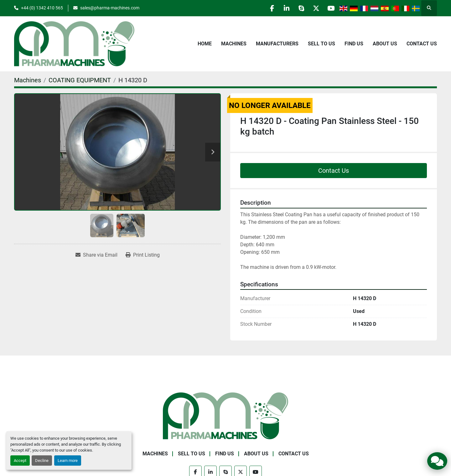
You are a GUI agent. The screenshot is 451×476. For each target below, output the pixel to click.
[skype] (298, 8)
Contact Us (422, 44)
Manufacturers (277, 44)
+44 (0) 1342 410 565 (42, 8)
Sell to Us (321, 44)
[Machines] (28, 80)
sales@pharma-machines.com (110, 8)
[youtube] (330, 8)
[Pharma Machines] (225, 415)
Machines (234, 44)
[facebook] (266, 8)
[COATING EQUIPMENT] (80, 80)
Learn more (68, 461)
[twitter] (314, 8)
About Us (385, 44)
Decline (42, 461)
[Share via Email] (96, 255)
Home (205, 44)
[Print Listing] (143, 255)
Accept (20, 461)
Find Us (354, 44)
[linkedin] (282, 8)
